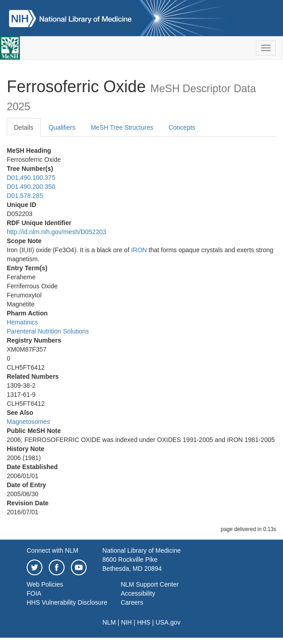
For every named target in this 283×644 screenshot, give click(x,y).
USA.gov (168, 622)
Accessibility (138, 593)
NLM (109, 622)
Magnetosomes (28, 422)
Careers (132, 602)
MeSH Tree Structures (122, 127)
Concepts (182, 127)
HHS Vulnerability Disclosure (67, 602)
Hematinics (22, 322)
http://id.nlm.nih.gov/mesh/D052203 (56, 232)
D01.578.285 (25, 196)
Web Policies (45, 584)
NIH (126, 622)
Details (24, 127)
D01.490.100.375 (31, 178)
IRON (139, 250)
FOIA (34, 593)
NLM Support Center (149, 584)
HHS (144, 622)
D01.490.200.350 (31, 187)
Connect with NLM (52, 550)
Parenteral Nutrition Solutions (48, 331)
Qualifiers (62, 127)
